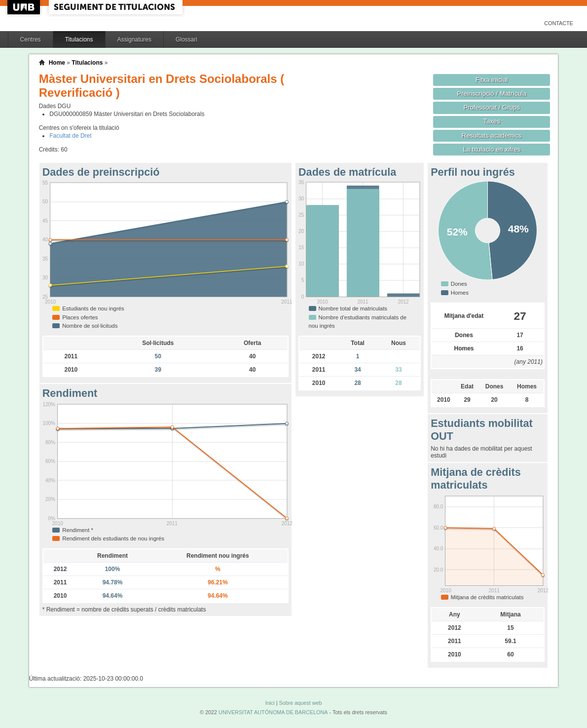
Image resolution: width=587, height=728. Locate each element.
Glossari (186, 39)
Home (57, 63)
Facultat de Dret (70, 136)
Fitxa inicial (492, 80)
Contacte (559, 23)
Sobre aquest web (300, 703)
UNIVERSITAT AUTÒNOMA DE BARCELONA (273, 712)
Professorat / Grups (492, 107)
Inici (270, 703)
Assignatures (134, 39)
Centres (31, 39)
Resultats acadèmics (492, 135)
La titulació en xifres (492, 149)
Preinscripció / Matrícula (492, 94)
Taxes (492, 121)
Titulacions (79, 39)
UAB (25, 7)
